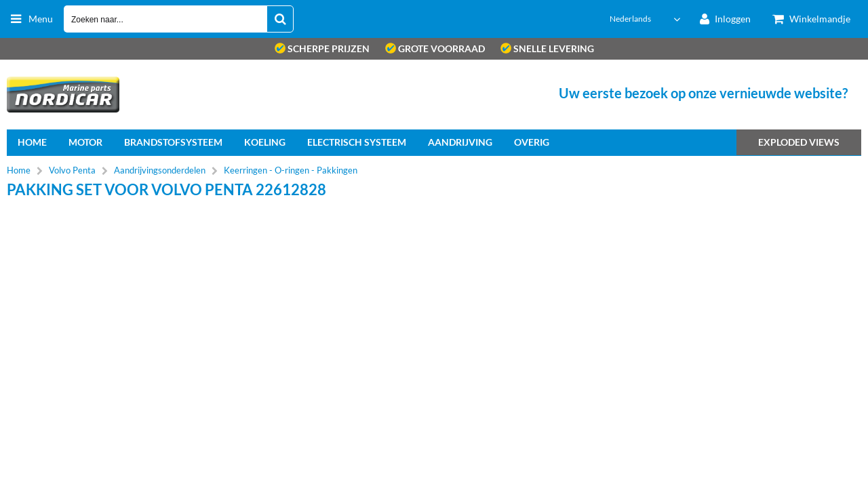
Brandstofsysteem (173, 142)
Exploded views (799, 142)
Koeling (265, 142)
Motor (85, 142)
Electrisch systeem (357, 142)
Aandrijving (460, 142)
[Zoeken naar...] (280, 19)
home (32, 142)
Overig (532, 142)
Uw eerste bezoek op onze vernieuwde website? (703, 93)
